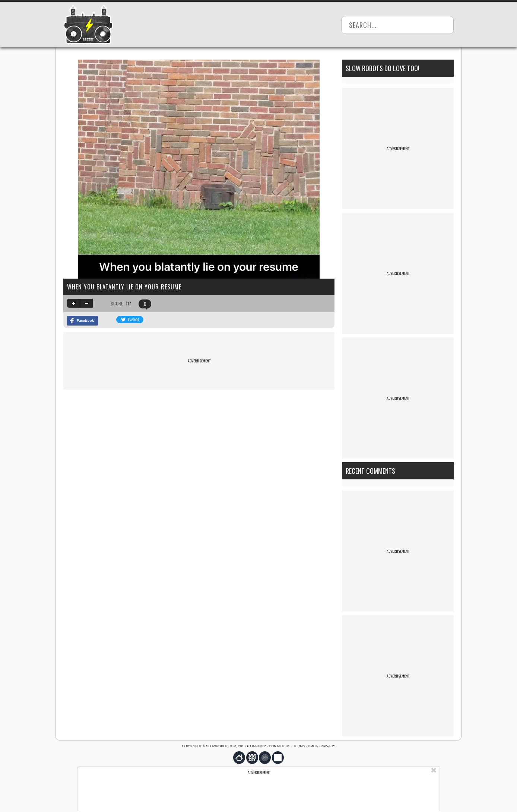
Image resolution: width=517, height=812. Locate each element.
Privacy (328, 746)
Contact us (280, 746)
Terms (299, 746)
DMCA (313, 746)
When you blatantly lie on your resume (124, 287)
